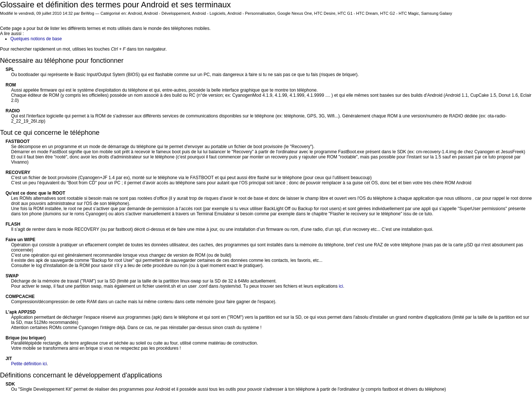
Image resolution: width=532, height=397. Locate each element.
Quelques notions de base (36, 39)
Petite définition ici (29, 364)
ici (341, 286)
